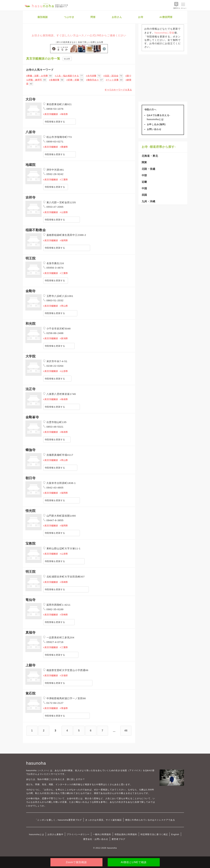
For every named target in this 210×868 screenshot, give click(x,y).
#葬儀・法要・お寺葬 (37, 76)
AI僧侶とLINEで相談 (134, 862)
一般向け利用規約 (102, 834)
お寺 (141, 17)
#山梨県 (64, 212)
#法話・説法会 (111, 76)
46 (126, 731)
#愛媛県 (64, 147)
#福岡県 (64, 240)
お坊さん (117, 17)
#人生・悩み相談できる (67, 76)
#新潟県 (64, 338)
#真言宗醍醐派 (51, 114)
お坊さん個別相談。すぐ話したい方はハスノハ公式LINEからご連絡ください (79, 35)
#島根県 (64, 399)
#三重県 (64, 180)
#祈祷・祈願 (73, 80)
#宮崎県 (64, 615)
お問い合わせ (154, 129)
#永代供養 (91, 76)
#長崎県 (64, 582)
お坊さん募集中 (55, 834)
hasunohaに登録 (164, 33)
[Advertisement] (163, 78)
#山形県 (64, 371)
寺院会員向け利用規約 (126, 834)
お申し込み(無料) (156, 124)
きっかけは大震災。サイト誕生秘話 (103, 820)
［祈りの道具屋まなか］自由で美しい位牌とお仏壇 (79, 42)
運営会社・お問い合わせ (96, 839)
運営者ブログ (118, 839)
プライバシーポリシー (78, 834)
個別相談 (43, 17)
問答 (93, 17)
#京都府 (64, 676)
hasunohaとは (37, 834)
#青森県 (64, 708)
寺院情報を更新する (55, 122)
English (175, 834)
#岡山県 (64, 306)
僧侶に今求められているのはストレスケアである (150, 820)
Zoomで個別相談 (76, 862)
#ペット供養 (112, 80)
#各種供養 (54, 80)
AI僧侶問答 (166, 17)
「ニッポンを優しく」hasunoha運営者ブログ (58, 820)
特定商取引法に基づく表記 (154, 834)
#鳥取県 (64, 114)
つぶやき (69, 17)
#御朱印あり (93, 80)
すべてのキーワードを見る (118, 90)
